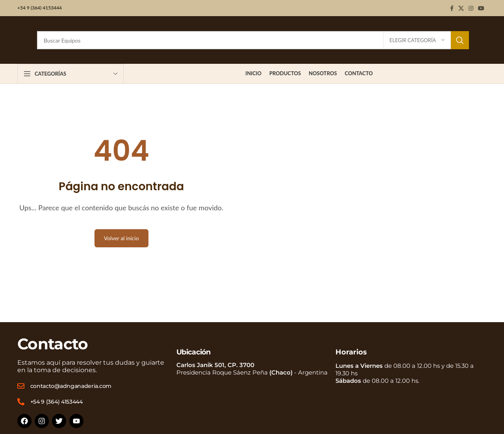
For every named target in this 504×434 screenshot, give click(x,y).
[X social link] (461, 8)
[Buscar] (253, 40)
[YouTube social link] (481, 8)
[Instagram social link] (471, 8)
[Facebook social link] (452, 8)
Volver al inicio (121, 238)
